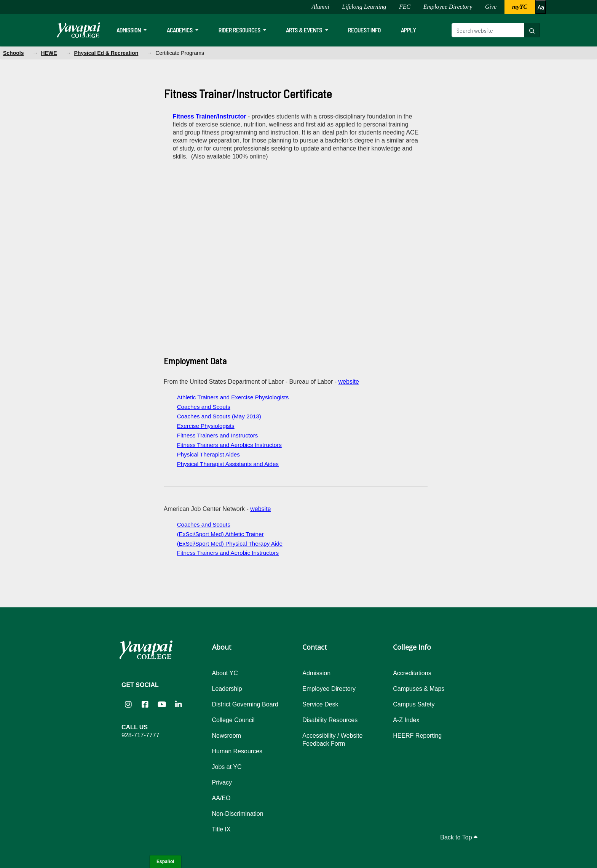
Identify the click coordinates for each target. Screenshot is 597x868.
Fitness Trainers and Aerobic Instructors (228, 553)
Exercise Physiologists (206, 426)
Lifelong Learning (364, 7)
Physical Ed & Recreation (106, 53)
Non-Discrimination (238, 814)
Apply (408, 30)
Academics (180, 30)
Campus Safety (414, 704)
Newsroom (227, 736)
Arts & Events (305, 30)
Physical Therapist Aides (208, 454)
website (349, 382)
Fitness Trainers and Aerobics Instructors (229, 445)
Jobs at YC (227, 767)
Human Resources (237, 751)
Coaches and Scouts (204, 407)
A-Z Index (406, 720)
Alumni (320, 7)
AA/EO (221, 798)
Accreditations (412, 673)
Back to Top (459, 837)
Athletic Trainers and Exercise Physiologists (233, 397)
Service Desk (320, 704)
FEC (405, 7)
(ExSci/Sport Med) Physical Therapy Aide (230, 544)
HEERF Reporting (417, 736)
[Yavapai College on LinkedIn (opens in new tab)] (179, 704)
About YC (225, 673)
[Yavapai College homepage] (79, 30)
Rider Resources (240, 30)
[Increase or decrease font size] (540, 7)
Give (491, 7)
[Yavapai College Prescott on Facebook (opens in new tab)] (145, 704)
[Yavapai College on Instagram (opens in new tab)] (128, 704)
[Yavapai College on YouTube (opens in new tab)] (162, 704)
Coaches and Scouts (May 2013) (219, 416)
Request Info (364, 30)
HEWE (49, 53)
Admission (129, 30)
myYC (520, 7)
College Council (233, 720)
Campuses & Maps (419, 689)
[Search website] (488, 30)
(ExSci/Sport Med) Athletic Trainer (220, 534)
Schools (13, 53)
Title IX (221, 829)
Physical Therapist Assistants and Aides (228, 464)
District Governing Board (245, 704)
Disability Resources (330, 720)
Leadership (227, 689)
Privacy (222, 782)
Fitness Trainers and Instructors (218, 435)
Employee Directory (448, 7)
